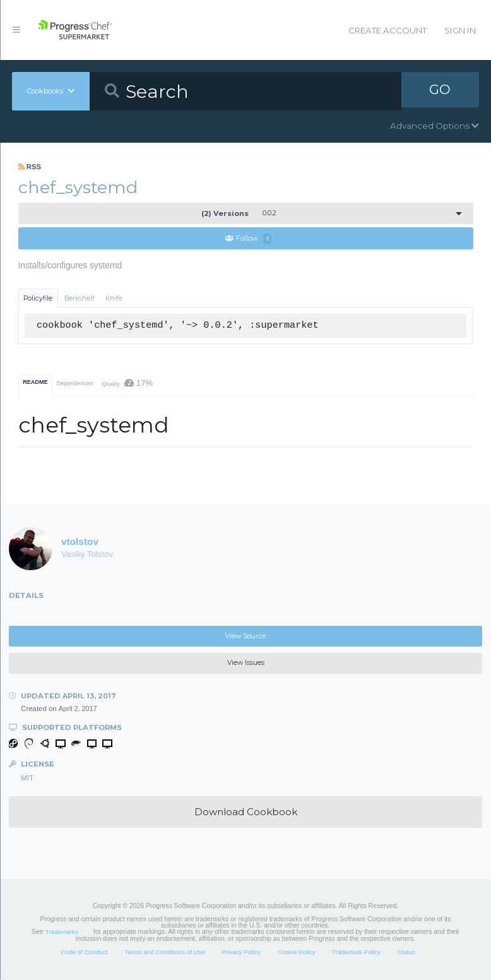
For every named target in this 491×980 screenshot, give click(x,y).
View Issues (246, 663)
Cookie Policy (297, 953)
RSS (30, 167)
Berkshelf (80, 298)
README (35, 383)
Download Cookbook (246, 812)
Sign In (460, 30)
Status (406, 953)
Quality (127, 384)
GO (440, 91)
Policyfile (38, 298)
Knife (114, 298)
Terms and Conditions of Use (164, 953)
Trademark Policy (356, 953)
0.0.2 (239, 213)
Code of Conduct (84, 953)
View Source (245, 637)
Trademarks (62, 932)
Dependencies (75, 384)
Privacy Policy (241, 953)
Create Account (387, 30)
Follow (249, 239)
